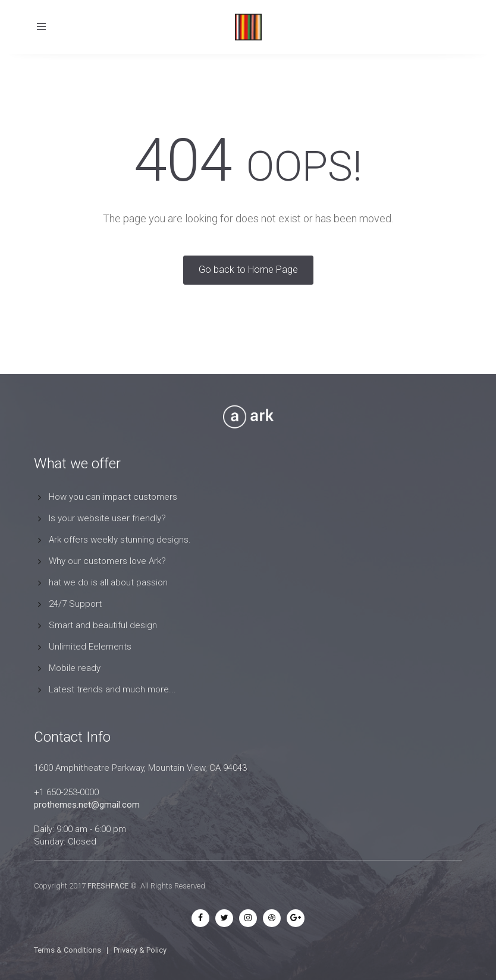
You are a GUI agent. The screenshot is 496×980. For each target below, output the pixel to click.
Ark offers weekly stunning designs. (120, 540)
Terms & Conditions (68, 950)
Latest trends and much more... (112, 689)
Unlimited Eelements (90, 647)
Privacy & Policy (140, 950)
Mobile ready (75, 668)
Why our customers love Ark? (107, 561)
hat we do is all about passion (108, 582)
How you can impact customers (113, 497)
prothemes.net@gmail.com (87, 805)
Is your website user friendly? (107, 518)
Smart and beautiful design (103, 625)
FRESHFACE (108, 886)
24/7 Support (75, 604)
